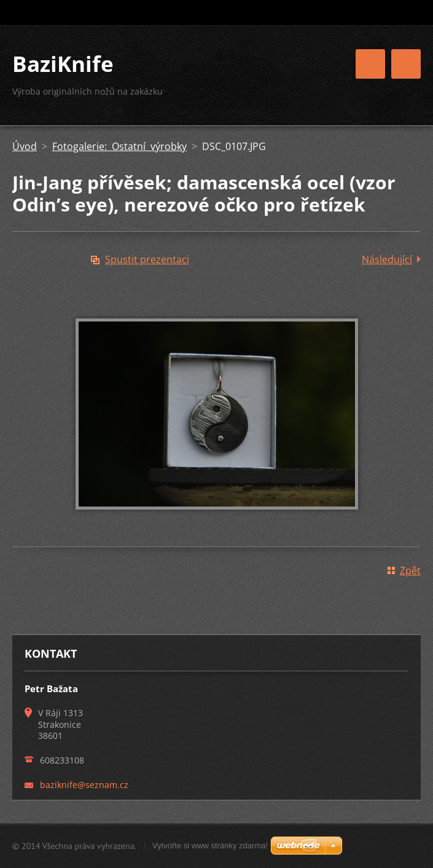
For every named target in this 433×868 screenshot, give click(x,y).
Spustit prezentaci (147, 259)
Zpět (410, 570)
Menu (406, 64)
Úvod (25, 146)
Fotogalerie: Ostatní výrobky (119, 146)
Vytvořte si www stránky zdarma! (210, 846)
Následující (387, 259)
